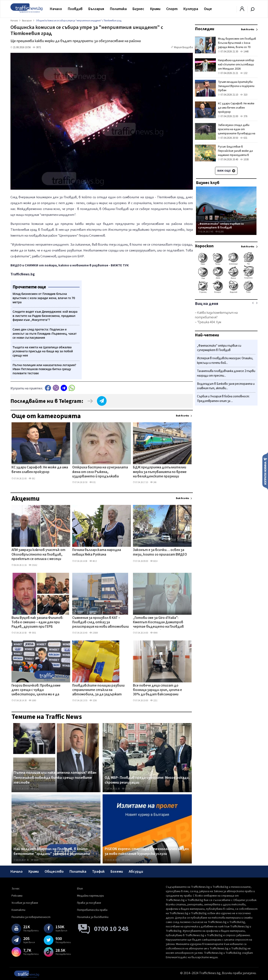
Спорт (172, 9)
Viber (56, 388)
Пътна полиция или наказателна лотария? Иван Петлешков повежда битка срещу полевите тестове (55, 778)
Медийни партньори (90, 896)
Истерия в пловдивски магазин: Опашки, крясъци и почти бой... (225, 361)
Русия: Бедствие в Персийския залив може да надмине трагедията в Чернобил (235, 153)
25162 (33, 565)
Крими (155, 9)
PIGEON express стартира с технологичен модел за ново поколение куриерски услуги (147, 851)
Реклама (17, 896)
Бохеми (117, 872)
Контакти (18, 910)
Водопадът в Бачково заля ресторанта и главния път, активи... (226, 386)
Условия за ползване (25, 903)
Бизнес (138, 9)
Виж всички (182, 416)
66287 (35, 860)
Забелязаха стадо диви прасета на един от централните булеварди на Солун (237, 131)
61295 (219, 232)
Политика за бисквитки (93, 917)
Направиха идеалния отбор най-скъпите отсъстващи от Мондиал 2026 (236, 65)
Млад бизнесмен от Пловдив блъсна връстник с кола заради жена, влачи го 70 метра (237, 45)
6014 (154, 561)
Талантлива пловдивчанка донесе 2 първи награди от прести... (226, 373)
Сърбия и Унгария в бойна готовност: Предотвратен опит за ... (223, 399)
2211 (154, 701)
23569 (94, 633)
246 (153, 482)
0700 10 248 (111, 929)
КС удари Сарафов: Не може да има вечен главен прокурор (40, 470)
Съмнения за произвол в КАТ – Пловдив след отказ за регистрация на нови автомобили (100, 623)
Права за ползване (89, 903)
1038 (244, 159)
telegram (64, 388)
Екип (80, 889)
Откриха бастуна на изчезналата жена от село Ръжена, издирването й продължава (100, 472)
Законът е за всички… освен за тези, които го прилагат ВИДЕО (160, 552)
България (96, 9)
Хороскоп (204, 246)
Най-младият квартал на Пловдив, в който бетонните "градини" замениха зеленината (52, 851)
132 (244, 73)
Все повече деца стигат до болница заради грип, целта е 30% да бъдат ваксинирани (157, 690)
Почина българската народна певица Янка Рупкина (97, 552)
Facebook (48, 388)
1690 (32, 701)
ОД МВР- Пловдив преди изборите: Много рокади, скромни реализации (147, 780)
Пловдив (75, 9)
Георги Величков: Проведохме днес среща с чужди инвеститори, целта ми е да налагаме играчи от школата (36, 690)
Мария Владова (183, 47)
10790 (126, 789)
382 (32, 479)
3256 (93, 701)
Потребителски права (92, 910)
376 (244, 116)
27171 (35, 789)
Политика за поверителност (31, 917)
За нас (16, 889)
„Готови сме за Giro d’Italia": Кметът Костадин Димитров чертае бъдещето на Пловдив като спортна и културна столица (158, 623)
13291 (126, 860)
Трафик (98, 872)
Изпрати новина (265, 471)
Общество (54, 872)
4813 (93, 561)
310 (244, 95)
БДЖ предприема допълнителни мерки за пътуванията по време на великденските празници (160, 472)
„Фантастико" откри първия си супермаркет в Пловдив (221, 226)
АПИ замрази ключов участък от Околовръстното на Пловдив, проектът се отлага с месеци (38, 555)
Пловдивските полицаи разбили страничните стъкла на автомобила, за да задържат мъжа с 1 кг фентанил (98, 690)
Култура (191, 9)
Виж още (226, 171)
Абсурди (136, 872)
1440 (244, 52)
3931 (32, 633)
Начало (56, 9)
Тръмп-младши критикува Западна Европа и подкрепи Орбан (236, 86)
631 (244, 138)
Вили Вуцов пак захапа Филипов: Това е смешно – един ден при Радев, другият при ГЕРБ (37, 623)
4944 (154, 633)
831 (93, 482)
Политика (118, 9)
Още (208, 9)
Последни (205, 29)
